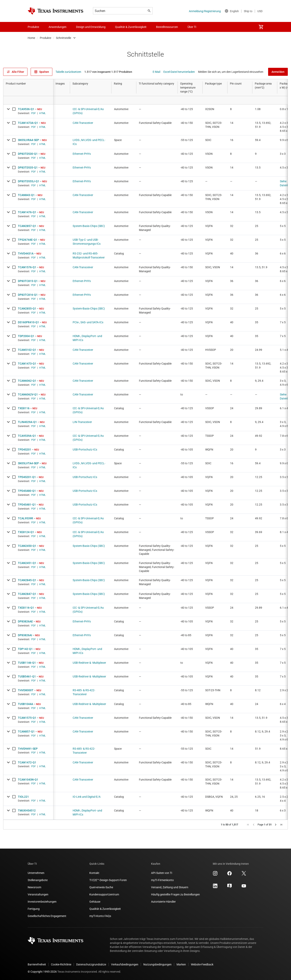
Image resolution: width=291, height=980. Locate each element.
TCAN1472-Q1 (27, 762)
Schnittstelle (63, 38)
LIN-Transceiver (82, 422)
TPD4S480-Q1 (27, 491)
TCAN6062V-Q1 (28, 394)
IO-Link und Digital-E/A (87, 797)
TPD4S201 (25, 450)
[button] (248, 825)
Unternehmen (36, 873)
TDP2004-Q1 (26, 336)
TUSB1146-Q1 (27, 663)
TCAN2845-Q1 (27, 580)
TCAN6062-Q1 (27, 381)
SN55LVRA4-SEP (28, 140)
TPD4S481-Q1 (27, 505)
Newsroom (34, 887)
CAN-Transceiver (83, 123)
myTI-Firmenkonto (162, 880)
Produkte (45, 38)
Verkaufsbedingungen (125, 964)
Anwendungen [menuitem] (58, 27)
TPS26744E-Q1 (28, 240)
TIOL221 (23, 797)
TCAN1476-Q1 (27, 212)
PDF (34, 113)
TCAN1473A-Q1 (28, 123)
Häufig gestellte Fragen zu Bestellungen (175, 894)
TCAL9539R (25, 518)
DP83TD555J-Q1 (29, 181)
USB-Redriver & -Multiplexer (89, 663)
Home (31, 38)
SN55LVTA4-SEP (28, 463)
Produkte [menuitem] (33, 27)
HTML (42, 113)
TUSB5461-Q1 (27, 676)
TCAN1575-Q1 (27, 718)
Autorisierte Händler (163, 902)
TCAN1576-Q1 (27, 267)
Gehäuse (95, 902)
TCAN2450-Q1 (27, 546)
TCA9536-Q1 (26, 109)
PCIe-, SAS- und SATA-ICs (88, 322)
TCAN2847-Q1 (27, 594)
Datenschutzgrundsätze (91, 964)
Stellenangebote (38, 880)
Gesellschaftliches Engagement (47, 916)
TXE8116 (24, 408)
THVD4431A (26, 253)
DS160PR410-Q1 (28, 322)
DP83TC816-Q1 (28, 295)
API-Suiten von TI (162, 873)
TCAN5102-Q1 (27, 350)
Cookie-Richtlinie (61, 964)
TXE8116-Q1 (26, 608)
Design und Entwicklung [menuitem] (91, 27)
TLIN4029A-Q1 (27, 422)
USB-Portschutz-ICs (85, 450)
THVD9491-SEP (28, 749)
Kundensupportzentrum (104, 894)
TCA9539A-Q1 (27, 436)
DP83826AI (25, 635)
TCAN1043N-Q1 (28, 780)
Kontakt (94, 873)
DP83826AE (25, 621)
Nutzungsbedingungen (157, 964)
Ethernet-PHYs (82, 154)
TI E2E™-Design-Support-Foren (108, 880)
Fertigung (34, 909)
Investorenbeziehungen (42, 902)
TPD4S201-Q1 (27, 477)
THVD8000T (26, 690)
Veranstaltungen (38, 894)
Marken (181, 964)
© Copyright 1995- (42, 972)
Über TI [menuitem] (192, 27)
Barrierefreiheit (37, 964)
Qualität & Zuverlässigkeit (105, 909)
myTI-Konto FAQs (100, 916)
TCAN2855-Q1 (27, 309)
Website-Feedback (202, 964)
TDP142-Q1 (25, 649)
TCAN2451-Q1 (27, 563)
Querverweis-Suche (101, 887)
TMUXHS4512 (27, 810)
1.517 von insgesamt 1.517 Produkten (108, 72)
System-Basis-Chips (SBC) (89, 226)
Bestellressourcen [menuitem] (167, 27)
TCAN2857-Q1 (27, 226)
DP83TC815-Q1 (28, 281)
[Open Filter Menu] (28, 100)
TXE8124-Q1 (26, 532)
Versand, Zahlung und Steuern (170, 887)
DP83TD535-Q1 (28, 168)
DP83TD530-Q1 (28, 154)
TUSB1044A (25, 704)
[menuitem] (261, 27)
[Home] (56, 11)
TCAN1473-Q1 (27, 364)
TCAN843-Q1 (26, 195)
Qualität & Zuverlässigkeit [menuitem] (131, 27)
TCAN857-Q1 (26, 732)
